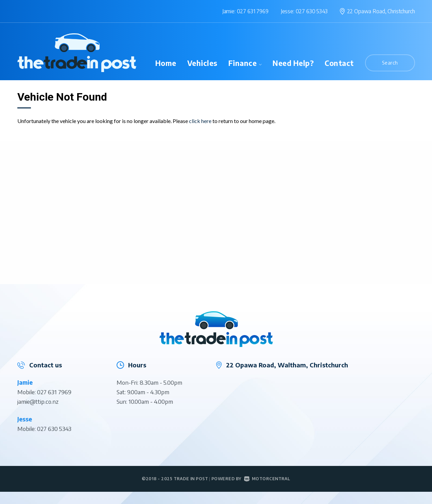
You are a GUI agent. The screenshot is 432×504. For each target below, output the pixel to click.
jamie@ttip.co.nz (38, 401)
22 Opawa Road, (381, 11)
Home (166, 63)
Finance (245, 63)
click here (200, 121)
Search (390, 63)
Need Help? (293, 63)
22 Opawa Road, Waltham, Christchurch (287, 365)
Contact (339, 63)
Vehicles (202, 63)
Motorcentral (267, 479)
